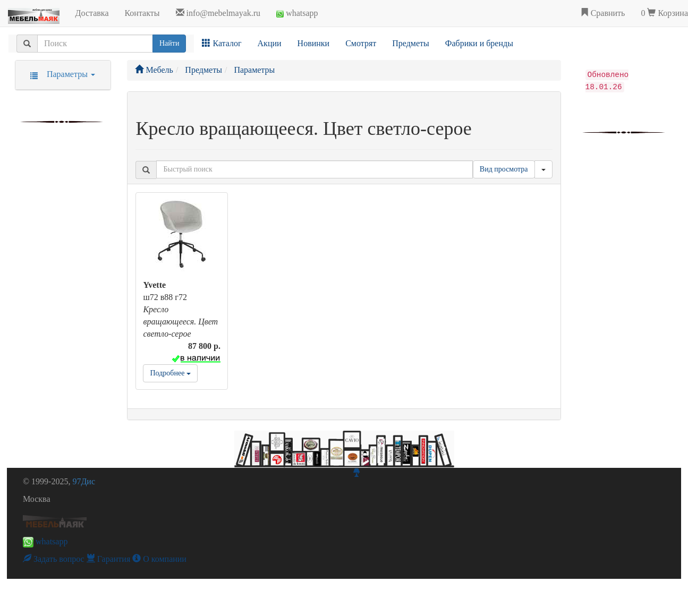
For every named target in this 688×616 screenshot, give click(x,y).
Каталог (222, 43)
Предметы (411, 43)
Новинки (314, 43)
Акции (270, 43)
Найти (169, 43)
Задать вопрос (54, 559)
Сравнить (603, 13)
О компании (159, 559)
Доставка (92, 13)
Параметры (59, 74)
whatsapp (297, 13)
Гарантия (109, 559)
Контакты (142, 13)
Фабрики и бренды (479, 43)
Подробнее (170, 373)
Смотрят (361, 43)
